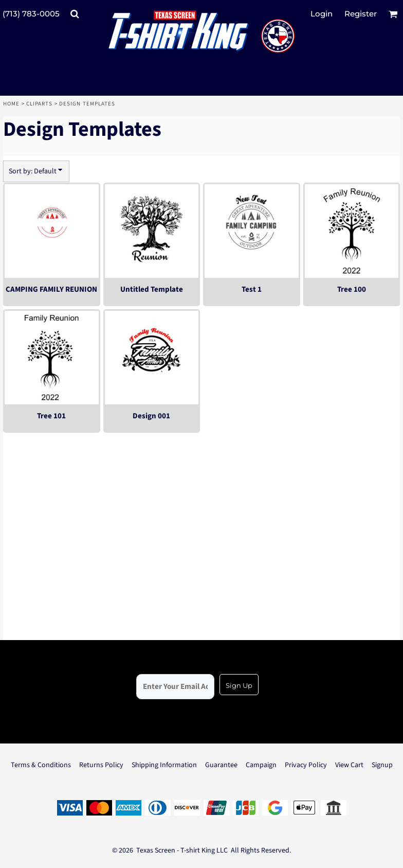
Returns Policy (101, 765)
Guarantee (221, 765)
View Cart (349, 765)
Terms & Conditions (41, 765)
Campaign (261, 765)
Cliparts (40, 104)
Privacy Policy (306, 765)
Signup (382, 765)
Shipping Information (164, 765)
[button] (75, 14)
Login (322, 14)
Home (11, 104)
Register (361, 14)
